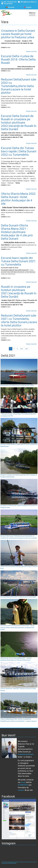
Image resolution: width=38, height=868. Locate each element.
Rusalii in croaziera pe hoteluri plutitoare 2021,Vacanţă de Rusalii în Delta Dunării (19, 292)
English (28, 7)
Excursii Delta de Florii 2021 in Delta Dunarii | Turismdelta (18, 597)
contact (21, 790)
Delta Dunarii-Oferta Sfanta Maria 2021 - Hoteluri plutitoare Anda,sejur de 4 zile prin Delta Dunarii (17, 232)
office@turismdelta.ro (27, 2)
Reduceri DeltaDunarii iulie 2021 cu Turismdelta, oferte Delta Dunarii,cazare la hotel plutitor (19, 320)
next (22, 349)
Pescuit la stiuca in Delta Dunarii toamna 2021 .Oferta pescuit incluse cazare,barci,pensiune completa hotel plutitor (17, 628)
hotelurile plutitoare (26, 754)
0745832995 (23, 785)
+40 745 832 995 (9, 2)
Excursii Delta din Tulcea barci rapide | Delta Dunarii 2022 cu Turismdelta (19, 151)
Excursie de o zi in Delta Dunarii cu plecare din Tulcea (17, 385)
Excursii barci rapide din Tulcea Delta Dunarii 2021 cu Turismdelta (18, 261)
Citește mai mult (31, 51)
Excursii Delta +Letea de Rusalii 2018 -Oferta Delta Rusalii (18, 59)
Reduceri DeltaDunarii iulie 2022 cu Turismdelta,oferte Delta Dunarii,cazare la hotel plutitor (19, 86)
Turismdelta (7, 3)
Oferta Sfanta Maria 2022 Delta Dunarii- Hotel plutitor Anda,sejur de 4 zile (18, 199)
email (23, 782)
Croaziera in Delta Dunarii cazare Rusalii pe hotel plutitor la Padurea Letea (18, 34)
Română (10, 7)
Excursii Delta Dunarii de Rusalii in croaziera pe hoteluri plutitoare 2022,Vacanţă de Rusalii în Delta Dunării (19, 123)
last (27, 349)
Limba (3, 47)
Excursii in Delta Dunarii (9, 863)
